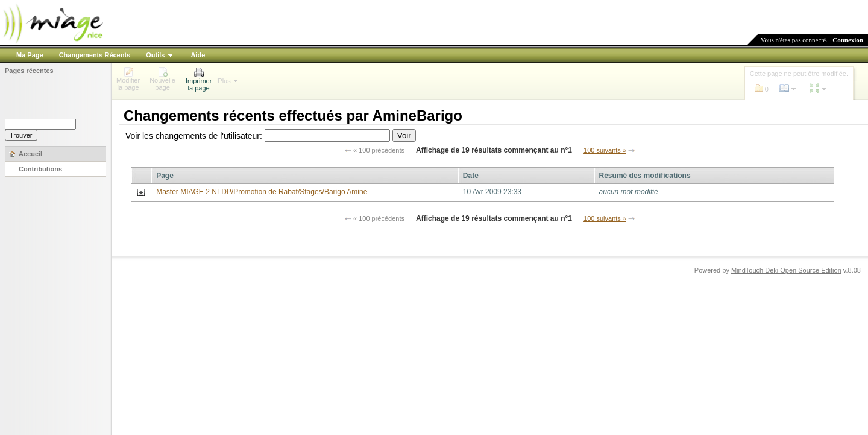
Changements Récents (95, 55)
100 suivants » (605, 150)
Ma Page (30, 55)
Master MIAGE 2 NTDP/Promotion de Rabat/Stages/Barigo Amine (262, 192)
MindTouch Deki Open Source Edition (786, 270)
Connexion (848, 40)
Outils (155, 55)
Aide (198, 55)
